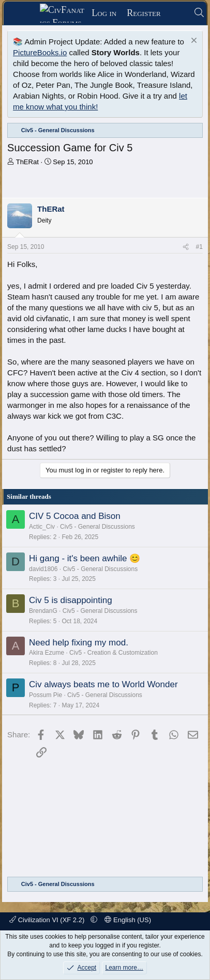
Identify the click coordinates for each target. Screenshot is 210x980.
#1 (199, 247)
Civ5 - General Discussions (97, 527)
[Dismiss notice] (193, 42)
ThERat (27, 162)
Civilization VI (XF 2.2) (48, 920)
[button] (94, 920)
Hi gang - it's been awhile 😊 (85, 558)
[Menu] (25, 13)
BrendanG (43, 611)
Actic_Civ (42, 527)
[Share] (186, 247)
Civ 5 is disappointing (71, 600)
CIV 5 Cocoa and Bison (75, 516)
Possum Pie (46, 695)
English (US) (128, 920)
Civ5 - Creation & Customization (114, 653)
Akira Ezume (47, 653)
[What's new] (177, 13)
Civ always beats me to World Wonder (103, 684)
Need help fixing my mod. (79, 643)
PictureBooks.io (40, 52)
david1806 (43, 569)
